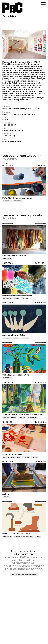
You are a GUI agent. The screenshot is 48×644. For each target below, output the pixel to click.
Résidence (18, 201)
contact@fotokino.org (13, 130)
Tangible (35, 457)
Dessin (17, 298)
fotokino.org (9, 136)
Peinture (25, 298)
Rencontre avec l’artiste (24, 537)
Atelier (6, 418)
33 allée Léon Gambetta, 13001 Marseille (21, 109)
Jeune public (32, 418)
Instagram (17, 141)
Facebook (7, 141)
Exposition (7, 201)
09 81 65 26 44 (9, 125)
